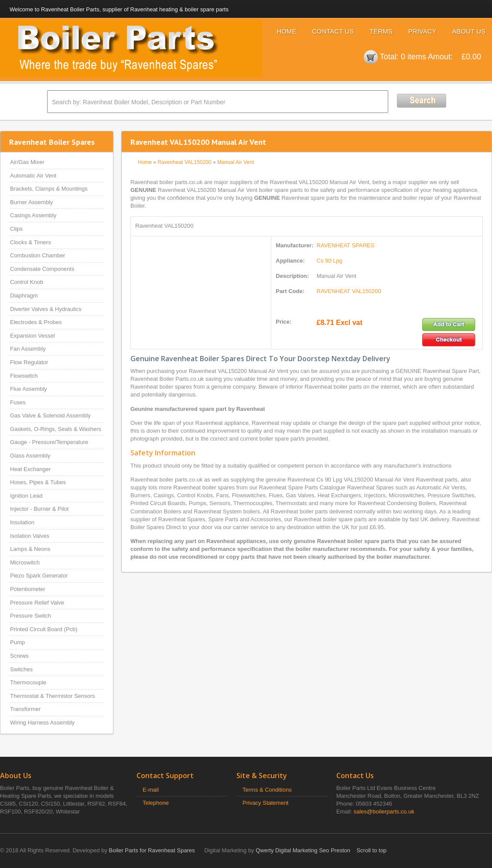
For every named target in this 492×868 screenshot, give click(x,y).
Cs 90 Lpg (330, 261)
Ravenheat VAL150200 (184, 162)
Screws (19, 656)
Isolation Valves (30, 536)
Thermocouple (28, 682)
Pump (17, 642)
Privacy (422, 31)
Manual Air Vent (236, 162)
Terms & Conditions (267, 790)
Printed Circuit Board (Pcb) (44, 629)
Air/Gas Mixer (27, 162)
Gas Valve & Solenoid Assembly (50, 415)
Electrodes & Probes (36, 322)
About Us (469, 31)
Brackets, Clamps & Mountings (49, 189)
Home (286, 31)
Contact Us (333, 31)
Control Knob (27, 282)
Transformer (25, 709)
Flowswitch (24, 376)
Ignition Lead (26, 496)
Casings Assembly (33, 215)
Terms (381, 31)
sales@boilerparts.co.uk (384, 812)
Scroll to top (371, 850)
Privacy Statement (266, 803)
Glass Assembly (30, 456)
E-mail (151, 790)
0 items (413, 57)
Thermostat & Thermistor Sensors (53, 696)
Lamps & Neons (30, 549)
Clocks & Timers (31, 242)
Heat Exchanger (30, 469)
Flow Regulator (29, 362)
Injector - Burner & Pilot (39, 509)
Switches (21, 669)
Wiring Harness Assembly (42, 723)
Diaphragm (24, 296)
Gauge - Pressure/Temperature (49, 442)
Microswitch (25, 562)
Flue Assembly (29, 389)
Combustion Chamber (38, 255)
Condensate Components (42, 269)
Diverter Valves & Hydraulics (46, 309)
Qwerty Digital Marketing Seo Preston (303, 850)
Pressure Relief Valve (37, 603)
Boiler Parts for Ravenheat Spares (152, 850)
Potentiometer (28, 589)
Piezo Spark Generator (39, 576)
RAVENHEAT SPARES (346, 245)
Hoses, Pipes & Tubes (38, 482)
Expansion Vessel (32, 336)
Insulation (22, 522)
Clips (16, 229)
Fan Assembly (28, 349)
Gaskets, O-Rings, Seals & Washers (56, 429)
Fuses (18, 402)
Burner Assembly (31, 202)
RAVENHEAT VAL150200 (349, 291)
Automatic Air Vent (33, 176)
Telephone (156, 803)
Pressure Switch (31, 616)
